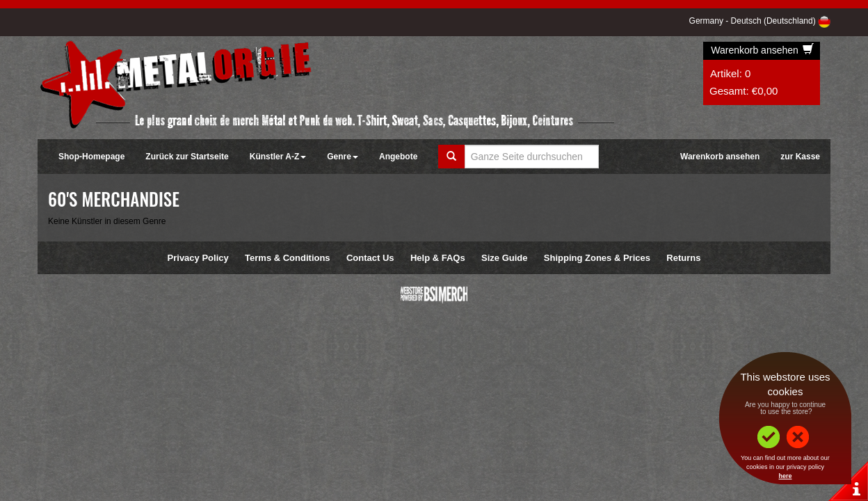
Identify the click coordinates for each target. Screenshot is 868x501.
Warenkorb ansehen (762, 50)
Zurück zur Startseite (187, 157)
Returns (683, 258)
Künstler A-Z (278, 157)
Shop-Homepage (91, 157)
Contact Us (370, 258)
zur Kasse (800, 157)
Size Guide (504, 258)
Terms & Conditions (288, 258)
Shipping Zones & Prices (597, 258)
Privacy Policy (198, 258)
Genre (343, 157)
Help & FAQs (438, 258)
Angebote (398, 157)
